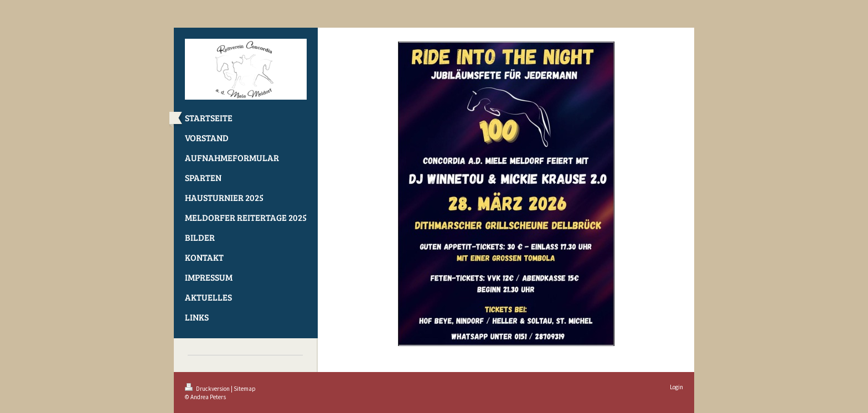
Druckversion (208, 389)
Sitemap (245, 389)
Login (676, 387)
